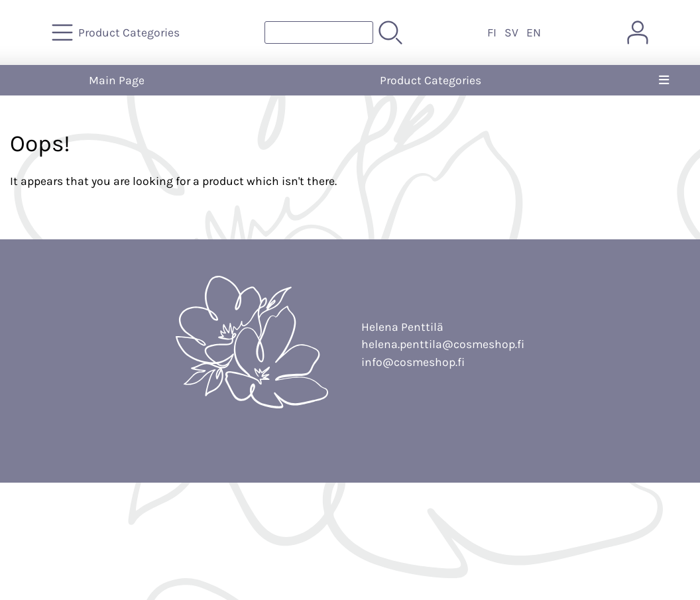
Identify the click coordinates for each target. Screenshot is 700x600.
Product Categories (431, 80)
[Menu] (664, 80)
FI (492, 32)
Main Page (117, 80)
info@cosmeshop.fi (413, 362)
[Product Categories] (117, 32)
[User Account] (638, 32)
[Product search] (319, 32)
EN (534, 32)
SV (511, 32)
